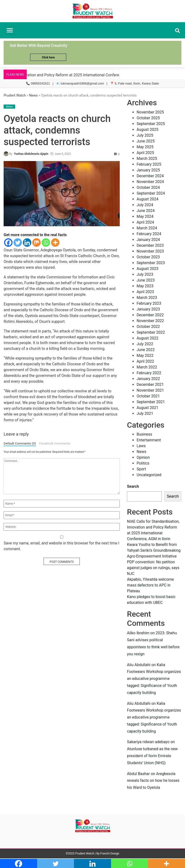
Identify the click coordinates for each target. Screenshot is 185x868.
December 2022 (150, 315)
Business (144, 434)
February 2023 (149, 303)
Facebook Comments (55, 443)
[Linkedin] (27, 243)
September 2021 (151, 402)
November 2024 (150, 182)
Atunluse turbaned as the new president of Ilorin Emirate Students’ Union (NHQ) (152, 756)
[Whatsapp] (46, 243)
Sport (141, 469)
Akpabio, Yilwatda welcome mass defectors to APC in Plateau (150, 585)
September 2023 (151, 263)
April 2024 (145, 222)
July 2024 (145, 205)
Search (133, 486)
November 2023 (150, 251)
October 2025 (148, 118)
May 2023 (145, 286)
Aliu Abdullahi (139, 665)
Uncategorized (149, 475)
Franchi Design (110, 854)
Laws (141, 446)
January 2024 (148, 240)
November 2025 (150, 112)
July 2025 (145, 135)
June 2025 (146, 141)
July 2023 (145, 274)
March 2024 (147, 228)
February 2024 (149, 234)
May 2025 (145, 147)
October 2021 (148, 396)
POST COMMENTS (62, 562)
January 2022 (148, 379)
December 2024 (150, 176)
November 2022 (150, 321)
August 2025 (147, 130)
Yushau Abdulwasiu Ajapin (31, 154)
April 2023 (145, 292)
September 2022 (151, 332)
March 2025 (147, 159)
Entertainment (149, 440)
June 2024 (146, 211)
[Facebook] (8, 243)
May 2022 (145, 356)
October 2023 (148, 257)
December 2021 (150, 385)
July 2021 (145, 413)
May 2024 (145, 216)
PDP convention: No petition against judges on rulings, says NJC (153, 568)
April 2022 (145, 361)
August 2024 (147, 199)
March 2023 (147, 298)
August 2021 (147, 408)
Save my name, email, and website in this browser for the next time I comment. (61, 546)
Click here (48, 57)
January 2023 (148, 309)
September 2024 (151, 193)
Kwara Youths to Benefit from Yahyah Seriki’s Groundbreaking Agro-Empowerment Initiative (154, 550)
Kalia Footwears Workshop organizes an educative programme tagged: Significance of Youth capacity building (154, 679)
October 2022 (148, 327)
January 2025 (148, 170)
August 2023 (147, 269)
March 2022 (147, 367)
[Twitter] (18, 243)
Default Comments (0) (20, 443)
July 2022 (145, 344)
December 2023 (150, 245)
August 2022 (147, 338)
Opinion (143, 457)
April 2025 (145, 153)
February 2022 (149, 373)
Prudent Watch (15, 95)
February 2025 (149, 164)
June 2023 (146, 280)
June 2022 (146, 350)
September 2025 (151, 124)
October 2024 (148, 187)
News (33, 95)
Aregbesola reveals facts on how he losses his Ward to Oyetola (153, 781)
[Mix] (36, 243)
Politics (143, 463)
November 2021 (150, 390)
